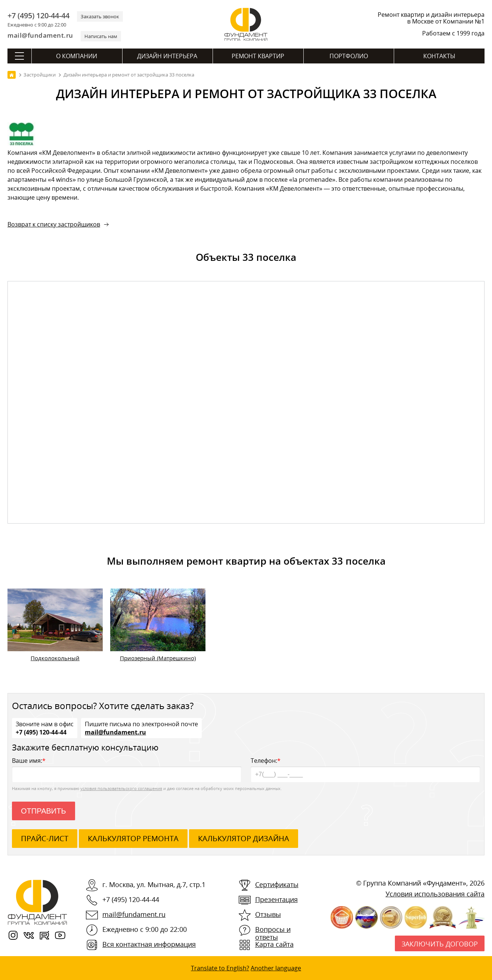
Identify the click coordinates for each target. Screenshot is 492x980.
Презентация (276, 899)
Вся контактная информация (149, 944)
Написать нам (101, 36)
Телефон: (365, 769)
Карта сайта (274, 944)
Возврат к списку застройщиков (54, 224)
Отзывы (268, 914)
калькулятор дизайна (244, 838)
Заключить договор (440, 944)
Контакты (439, 56)
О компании (77, 56)
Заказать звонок (100, 16)
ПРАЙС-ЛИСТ (45, 838)
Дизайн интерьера (167, 56)
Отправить (44, 811)
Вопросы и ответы (273, 933)
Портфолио (349, 56)
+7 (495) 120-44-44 (38, 16)
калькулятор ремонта (133, 838)
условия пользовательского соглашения (121, 788)
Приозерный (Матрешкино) (158, 658)
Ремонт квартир (258, 56)
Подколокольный (55, 658)
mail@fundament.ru (40, 35)
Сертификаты (277, 884)
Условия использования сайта (435, 894)
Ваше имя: (127, 769)
